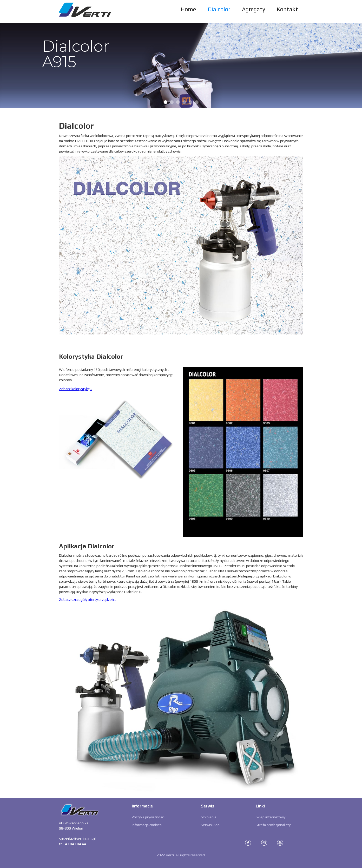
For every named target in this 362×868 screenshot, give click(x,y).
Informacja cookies (147, 825)
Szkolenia (209, 817)
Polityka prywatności (148, 817)
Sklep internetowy (271, 817)
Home (188, 9)
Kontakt (287, 9)
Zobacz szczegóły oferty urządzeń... (88, 600)
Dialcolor (219, 9)
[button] (10, 65)
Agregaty (254, 9)
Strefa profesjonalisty (273, 825)
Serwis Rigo (210, 825)
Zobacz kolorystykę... (75, 389)
